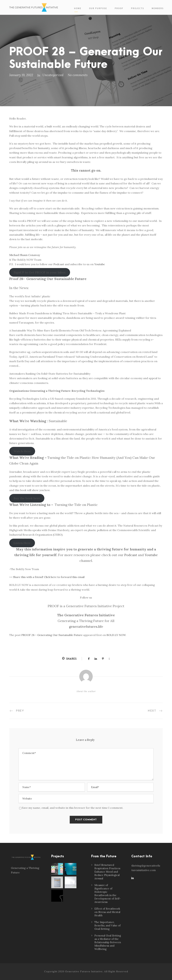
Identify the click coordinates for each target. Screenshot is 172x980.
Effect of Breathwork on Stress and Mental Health (107, 912)
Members (158, 8)
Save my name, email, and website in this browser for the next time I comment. (73, 808)
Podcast (59, 264)
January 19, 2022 (21, 75)
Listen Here (22, 543)
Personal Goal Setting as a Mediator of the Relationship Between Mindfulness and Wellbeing (108, 942)
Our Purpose (98, 8)
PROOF (119, 8)
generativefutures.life (86, 626)
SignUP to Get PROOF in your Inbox (40, 272)
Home (78, 8)
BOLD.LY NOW (116, 635)
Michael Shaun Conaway (25, 255)
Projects (137, 8)
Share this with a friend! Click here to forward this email (49, 577)
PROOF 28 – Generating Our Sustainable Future (52, 635)
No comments (78, 75)
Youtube (100, 264)
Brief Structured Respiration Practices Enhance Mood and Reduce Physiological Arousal (107, 872)
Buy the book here (27, 498)
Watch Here (22, 451)
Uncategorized (53, 75)
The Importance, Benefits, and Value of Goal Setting (107, 925)
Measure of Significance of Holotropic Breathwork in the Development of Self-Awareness (107, 894)
